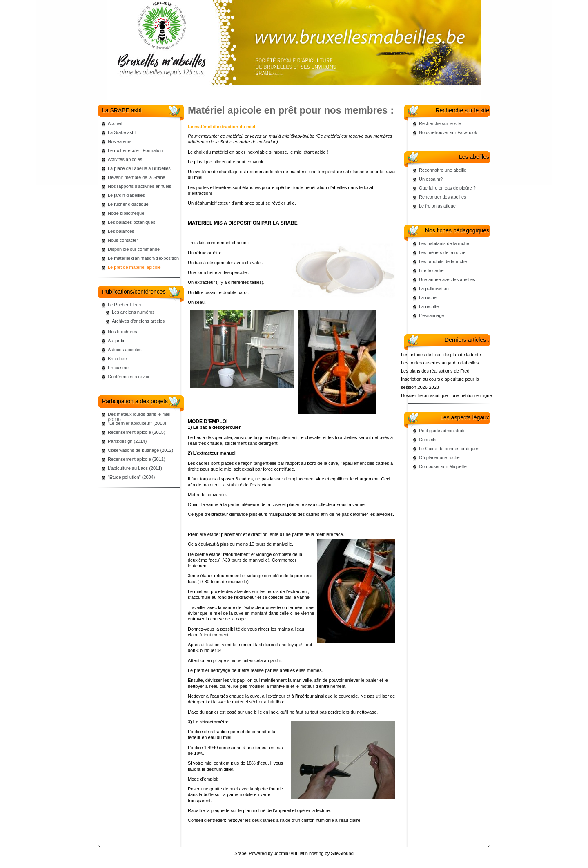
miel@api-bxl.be (298, 136)
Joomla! (282, 853)
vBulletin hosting (307, 853)
